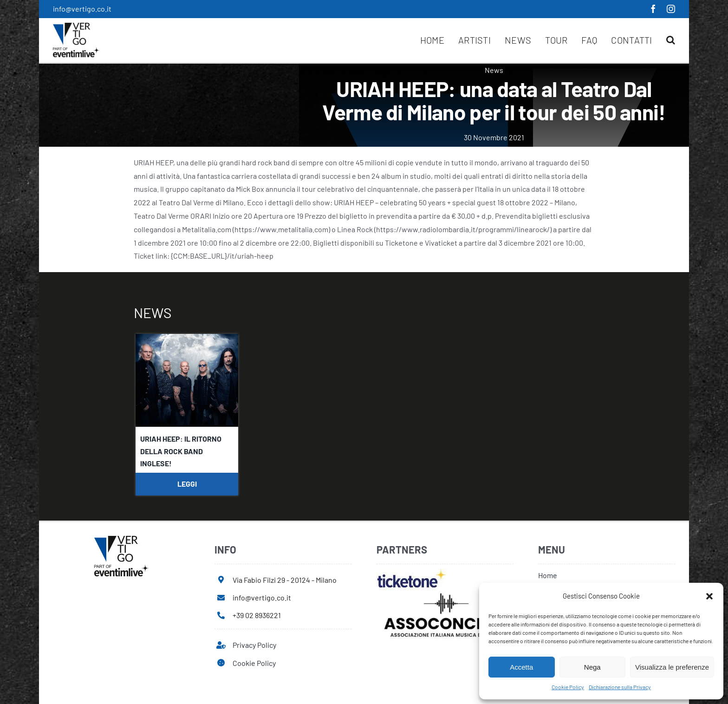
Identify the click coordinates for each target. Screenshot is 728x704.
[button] (709, 596)
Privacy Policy (254, 645)
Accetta (521, 667)
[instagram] (671, 9)
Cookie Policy (568, 687)
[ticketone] (412, 572)
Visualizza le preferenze (672, 667)
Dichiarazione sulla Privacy (620, 687)
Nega (592, 667)
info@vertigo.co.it (82, 9)
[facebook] (653, 9)
